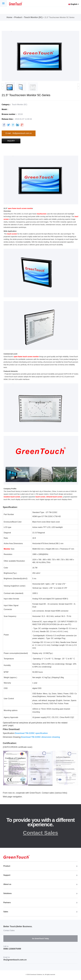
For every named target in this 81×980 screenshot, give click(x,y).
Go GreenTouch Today (41, 939)
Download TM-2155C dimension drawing (40, 737)
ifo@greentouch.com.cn (15, 960)
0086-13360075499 (12, 949)
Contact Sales (41, 833)
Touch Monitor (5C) (33, 17)
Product (18, 17)
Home (9, 17)
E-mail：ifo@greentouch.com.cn (19, 133)
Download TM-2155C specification (31, 733)
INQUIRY (11, 141)
